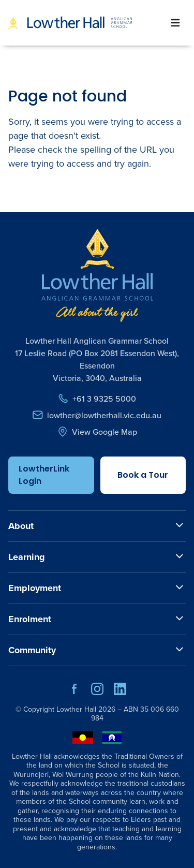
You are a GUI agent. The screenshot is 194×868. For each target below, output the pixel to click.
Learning (27, 557)
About (21, 526)
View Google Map (97, 432)
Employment (35, 588)
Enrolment (30, 619)
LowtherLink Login (44, 475)
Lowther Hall (76, 709)
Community (32, 650)
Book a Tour (143, 475)
